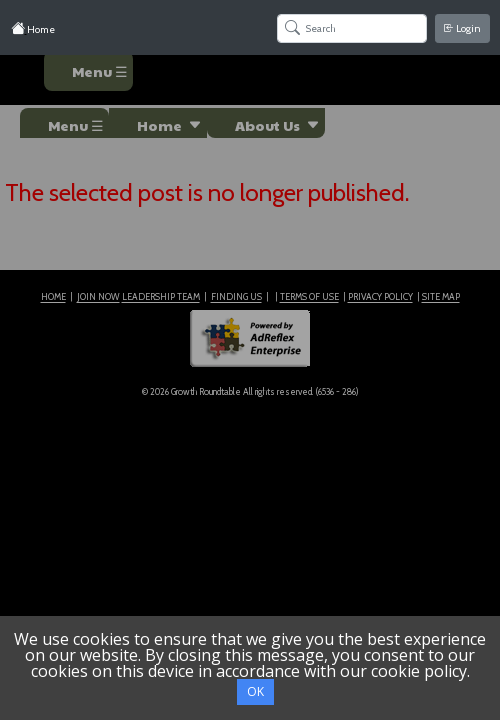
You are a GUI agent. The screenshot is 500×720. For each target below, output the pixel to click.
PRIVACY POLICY (380, 296)
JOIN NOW (98, 296)
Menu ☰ (100, 71)
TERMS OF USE (309, 296)
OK (255, 691)
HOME (53, 296)
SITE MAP (441, 296)
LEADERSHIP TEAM (161, 296)
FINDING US (236, 296)
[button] (158, 123)
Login (462, 28)
